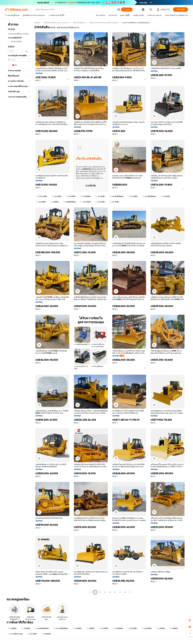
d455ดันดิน (118, 628)
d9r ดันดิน (114, 202)
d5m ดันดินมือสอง (61, 628)
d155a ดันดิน (42, 196)
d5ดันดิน (12, 628)
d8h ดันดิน (132, 628)
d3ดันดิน (54, 202)
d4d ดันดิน (71, 196)
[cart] (151, 10)
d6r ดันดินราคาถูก (15, 634)
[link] (190, 620)
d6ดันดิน (174, 628)
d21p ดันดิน (86, 202)
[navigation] (19, 308)
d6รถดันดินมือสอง (42, 628)
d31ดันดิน (26, 628)
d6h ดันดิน (57, 196)
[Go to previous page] (90, 592)
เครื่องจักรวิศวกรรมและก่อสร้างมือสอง (104, 23)
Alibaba (37, 23)
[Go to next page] (130, 592)
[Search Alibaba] (75, 9)
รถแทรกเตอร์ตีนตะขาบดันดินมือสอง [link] (136, 23)
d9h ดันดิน (100, 202)
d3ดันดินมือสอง (70, 202)
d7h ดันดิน (165, 196)
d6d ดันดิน (41, 202)
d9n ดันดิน (32, 634)
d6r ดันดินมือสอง (149, 196)
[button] (119, 9)
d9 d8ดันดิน (85, 196)
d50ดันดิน (46, 634)
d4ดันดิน (90, 628)
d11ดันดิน (77, 628)
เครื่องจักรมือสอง (79, 23)
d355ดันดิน (147, 628)
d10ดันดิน (104, 628)
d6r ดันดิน (133, 196)
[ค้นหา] (127, 9)
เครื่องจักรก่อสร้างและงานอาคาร (56, 23)
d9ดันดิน (161, 628)
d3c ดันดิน (100, 196)
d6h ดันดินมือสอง (116, 196)
